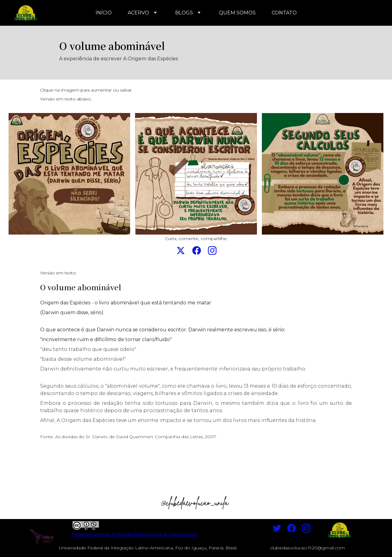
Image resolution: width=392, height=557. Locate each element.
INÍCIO (104, 13)
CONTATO (284, 13)
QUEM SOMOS (237, 13)
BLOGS (184, 13)
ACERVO (138, 13)
